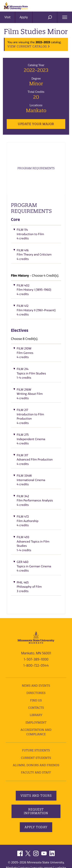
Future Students (36, 750)
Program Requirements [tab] (36, 168)
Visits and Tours (36, 796)
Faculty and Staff (36, 772)
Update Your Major (36, 124)
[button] (36, 235)
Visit (7, 17)
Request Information (36, 811)
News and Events (36, 686)
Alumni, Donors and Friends (36, 765)
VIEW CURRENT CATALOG (27, 46)
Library (36, 715)
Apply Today (36, 827)
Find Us (36, 700)
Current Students (36, 758)
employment (36, 722)
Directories (36, 693)
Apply (24, 17)
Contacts (36, 708)
